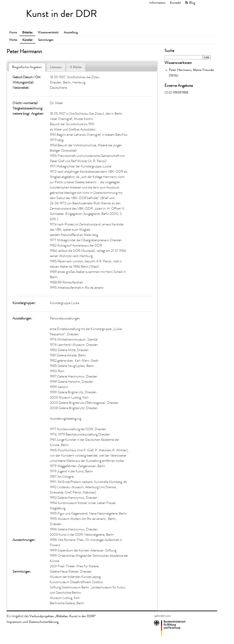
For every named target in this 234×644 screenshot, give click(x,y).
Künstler (28, 40)
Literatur (56, 67)
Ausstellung (71, 32)
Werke (13, 40)
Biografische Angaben (27, 67)
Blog (192, 3)
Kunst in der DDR (61, 14)
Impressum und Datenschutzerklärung (33, 622)
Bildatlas (27, 32)
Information (157, 3)
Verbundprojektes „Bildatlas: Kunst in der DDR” (63, 616)
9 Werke (76, 67)
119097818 (181, 92)
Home (13, 32)
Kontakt (175, 3)
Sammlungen (46, 40)
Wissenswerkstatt (48, 32)
